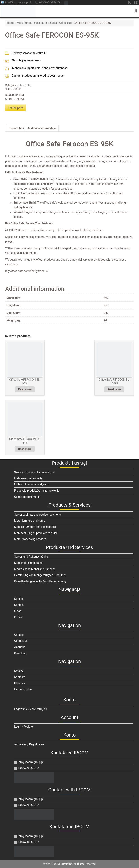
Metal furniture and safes (32, 23)
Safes (53, 23)
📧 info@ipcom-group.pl (16, 2)
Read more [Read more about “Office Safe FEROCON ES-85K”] (25, 449)
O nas (18, 611)
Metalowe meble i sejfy (28, 478)
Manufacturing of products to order (36, 533)
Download (20, 653)
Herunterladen (23, 689)
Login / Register (24, 727)
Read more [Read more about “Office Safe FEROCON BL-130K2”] (114, 389)
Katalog (19, 599)
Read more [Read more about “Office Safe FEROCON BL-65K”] (25, 389)
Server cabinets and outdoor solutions (38, 515)
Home (11, 23)
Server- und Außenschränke (31, 557)
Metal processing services (30, 539)
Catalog (19, 635)
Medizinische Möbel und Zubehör (35, 569)
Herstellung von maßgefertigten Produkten (40, 575)
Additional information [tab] (42, 128)
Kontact (19, 605)
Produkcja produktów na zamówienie (37, 491)
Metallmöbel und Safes (28, 563)
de (136, 3)
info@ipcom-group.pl (29, 762)
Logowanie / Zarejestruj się (31, 709)
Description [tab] (17, 128)
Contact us (21, 641)
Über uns (20, 683)
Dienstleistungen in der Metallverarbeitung (40, 581)
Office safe (66, 23)
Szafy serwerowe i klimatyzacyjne (35, 472)
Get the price (15, 108)
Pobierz (19, 617)
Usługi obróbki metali (27, 497)
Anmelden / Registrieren (29, 744)
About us (20, 647)
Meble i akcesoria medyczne (32, 485)
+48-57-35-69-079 (27, 768)
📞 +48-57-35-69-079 (48, 2)
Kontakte (20, 677)
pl (130, 3)
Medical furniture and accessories (35, 527)
